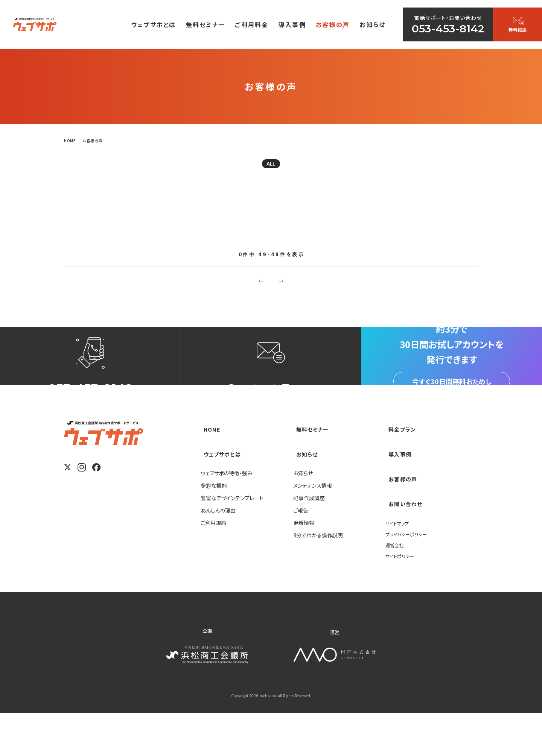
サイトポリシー (402, 598)
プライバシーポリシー (410, 576)
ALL (271, 166)
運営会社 (396, 587)
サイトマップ (399, 565)
